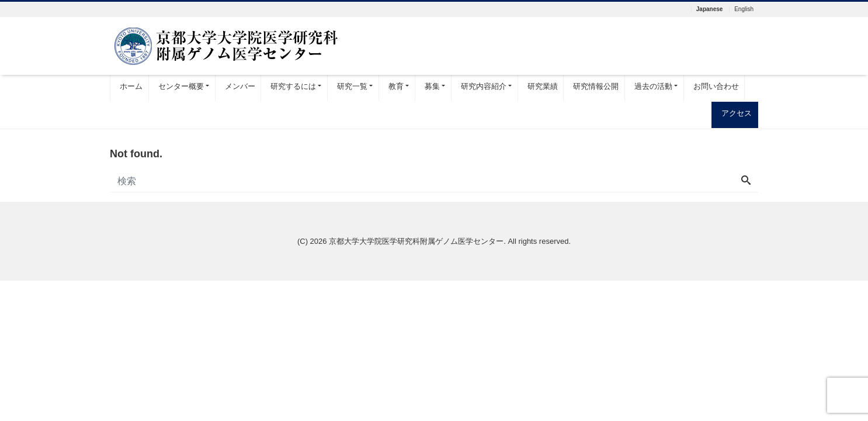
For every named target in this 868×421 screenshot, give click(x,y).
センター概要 (181, 86)
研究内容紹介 (484, 86)
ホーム (131, 86)
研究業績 (543, 86)
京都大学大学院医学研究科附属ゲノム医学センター (416, 241)
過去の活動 (653, 86)
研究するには (293, 86)
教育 (396, 86)
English (744, 9)
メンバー (240, 86)
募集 (432, 86)
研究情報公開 (596, 86)
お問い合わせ (716, 86)
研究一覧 (352, 86)
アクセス (737, 113)
